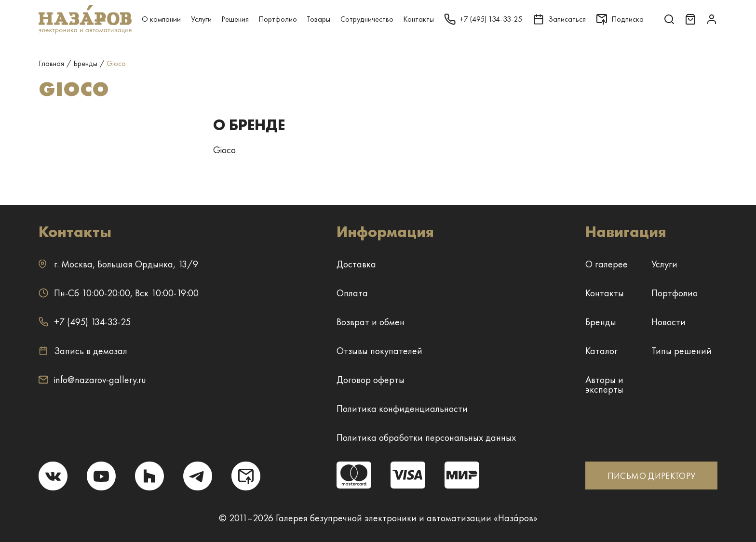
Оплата (352, 293)
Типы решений (682, 351)
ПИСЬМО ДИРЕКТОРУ (652, 476)
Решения (235, 19)
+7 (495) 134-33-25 (85, 322)
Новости (668, 322)
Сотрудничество (367, 19)
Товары (318, 19)
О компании (161, 19)
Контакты (418, 19)
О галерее (607, 264)
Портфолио (278, 19)
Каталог (601, 351)
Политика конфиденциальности (402, 409)
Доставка (356, 264)
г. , (118, 264)
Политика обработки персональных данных (426, 437)
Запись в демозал (83, 351)
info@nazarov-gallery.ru (92, 380)
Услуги (201, 19)
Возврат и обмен (371, 322)
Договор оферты (371, 380)
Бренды (601, 322)
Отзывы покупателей (379, 351)
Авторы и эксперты (604, 384)
